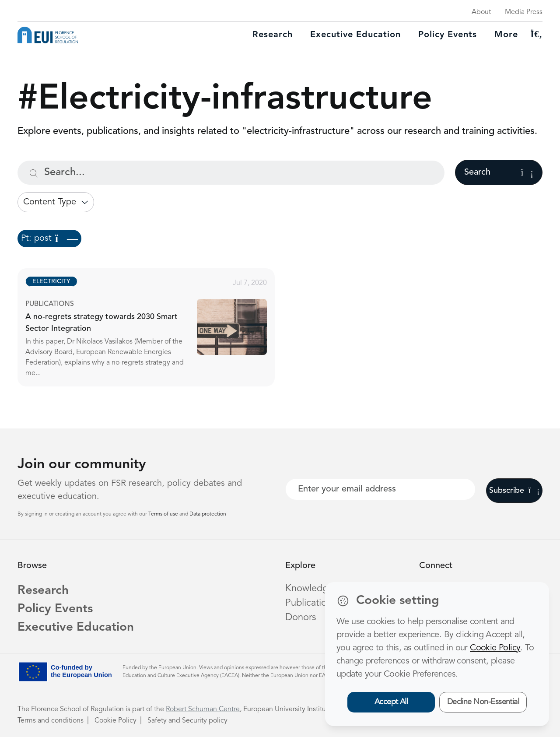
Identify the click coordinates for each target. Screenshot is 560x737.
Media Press (524, 12)
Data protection (208, 514)
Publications (311, 603)
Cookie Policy (115, 721)
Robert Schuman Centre (203, 709)
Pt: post (49, 239)
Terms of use (164, 514)
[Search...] (231, 173)
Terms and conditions (51, 721)
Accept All (391, 702)
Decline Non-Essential (483, 702)
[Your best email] (380, 489)
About (481, 12)
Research (273, 35)
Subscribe (514, 491)
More (506, 35)
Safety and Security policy (187, 721)
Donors (301, 618)
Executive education (355, 35)
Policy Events (448, 35)
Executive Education (76, 628)
